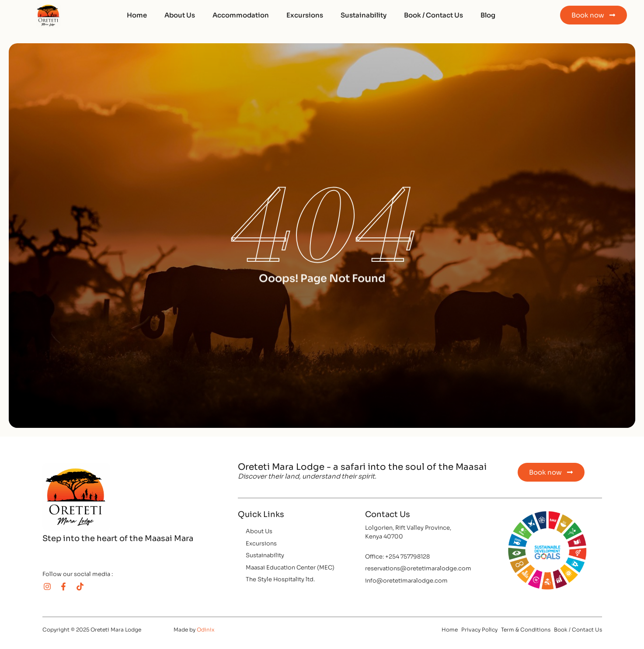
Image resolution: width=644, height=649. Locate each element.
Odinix (206, 630)
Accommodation (241, 15)
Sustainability (364, 15)
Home (137, 15)
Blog (488, 15)
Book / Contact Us (433, 15)
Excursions (305, 15)
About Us (180, 15)
